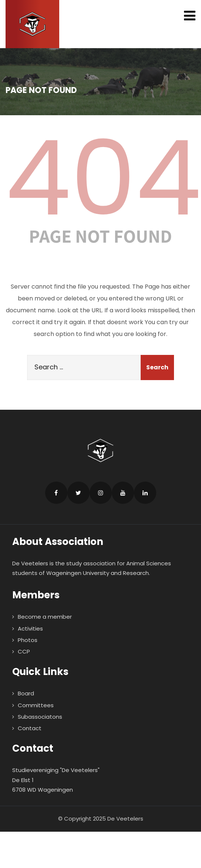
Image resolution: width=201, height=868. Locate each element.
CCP (24, 651)
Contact (30, 728)
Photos (28, 640)
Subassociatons (40, 717)
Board (26, 693)
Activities (30, 628)
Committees (36, 705)
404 (103, 178)
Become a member (45, 617)
